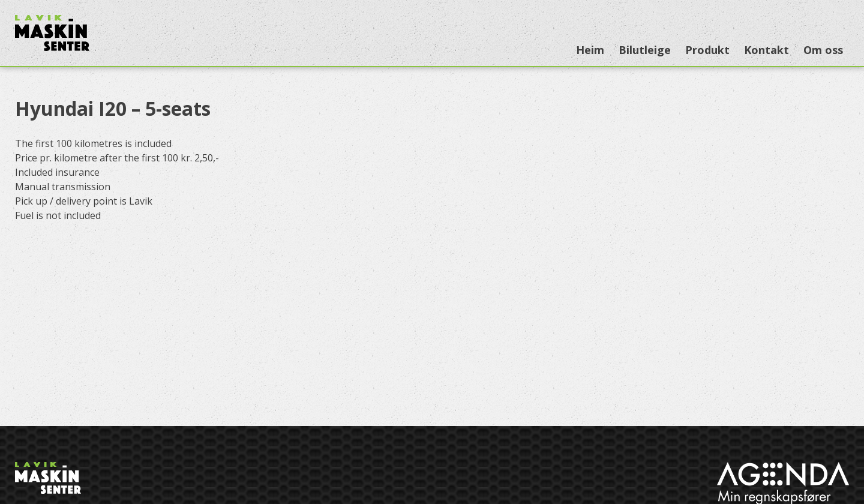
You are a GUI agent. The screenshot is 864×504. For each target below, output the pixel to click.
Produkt (707, 50)
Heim (590, 50)
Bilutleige (645, 50)
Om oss (823, 50)
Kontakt (766, 50)
